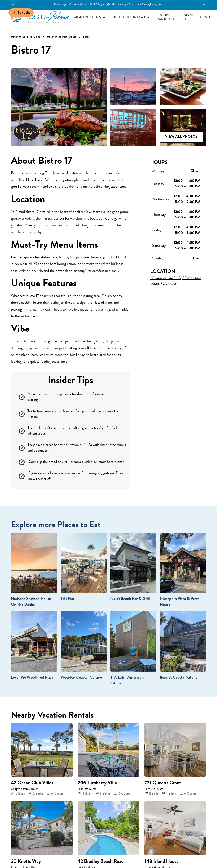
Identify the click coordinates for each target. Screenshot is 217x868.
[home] (41, 17)
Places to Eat (79, 525)
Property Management (167, 17)
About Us (189, 17)
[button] (90, 17)
